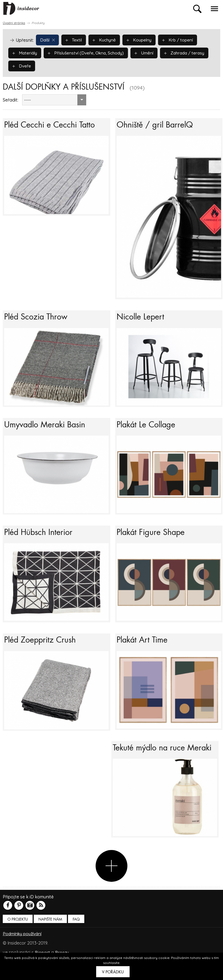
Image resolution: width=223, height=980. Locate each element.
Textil (75, 40)
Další (48, 40)
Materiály (25, 53)
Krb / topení (181, 40)
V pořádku (113, 972)
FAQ (76, 941)
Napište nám (50, 941)
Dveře (75, 66)
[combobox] (54, 100)
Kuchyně (106, 40)
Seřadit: (11, 100)
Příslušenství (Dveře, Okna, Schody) (89, 53)
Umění (148, 53)
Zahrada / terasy (34, 66)
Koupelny (142, 40)
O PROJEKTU (18, 941)
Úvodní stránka (14, 23)
